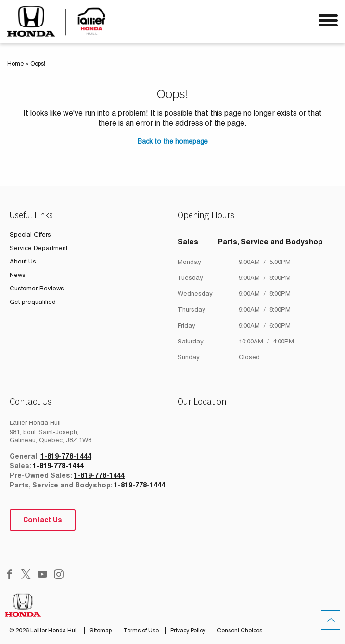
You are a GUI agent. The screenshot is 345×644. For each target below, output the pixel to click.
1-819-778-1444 (66, 456)
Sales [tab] (188, 242)
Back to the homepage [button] (173, 141)
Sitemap (101, 631)
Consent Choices (240, 631)
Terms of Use (142, 631)
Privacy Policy (189, 631)
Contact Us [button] (43, 520)
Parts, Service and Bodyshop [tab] (270, 242)
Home (15, 64)
